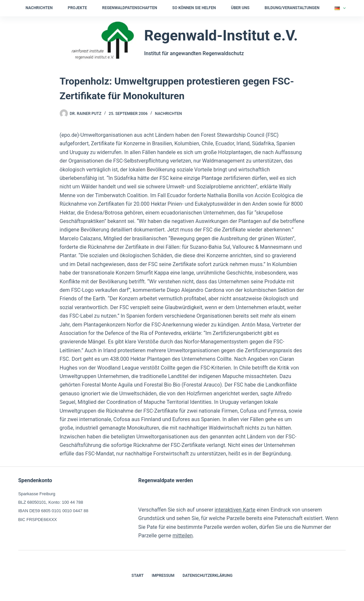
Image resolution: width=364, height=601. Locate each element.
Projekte (77, 8)
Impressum (163, 576)
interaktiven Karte (235, 510)
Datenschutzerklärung (207, 576)
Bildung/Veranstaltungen (292, 8)
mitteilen (182, 536)
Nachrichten (39, 8)
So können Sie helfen (194, 8)
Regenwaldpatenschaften (130, 8)
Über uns (240, 8)
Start (138, 576)
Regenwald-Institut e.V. (221, 35)
